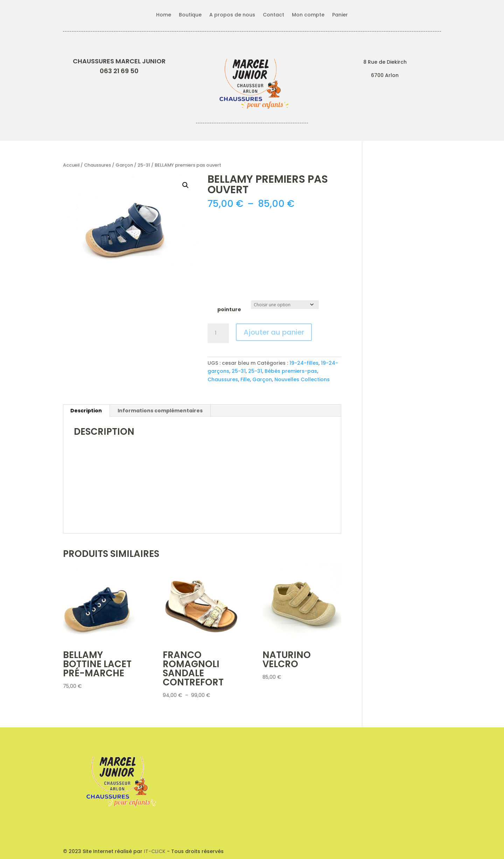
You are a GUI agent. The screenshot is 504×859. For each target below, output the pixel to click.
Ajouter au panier (274, 332)
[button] (185, 185)
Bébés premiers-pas (291, 371)
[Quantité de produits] (218, 333)
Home (164, 15)
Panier (340, 15)
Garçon (124, 165)
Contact (274, 15)
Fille (245, 379)
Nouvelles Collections (302, 379)
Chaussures (97, 165)
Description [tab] (86, 411)
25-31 (144, 165)
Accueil (71, 165)
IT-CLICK (155, 851)
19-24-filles (304, 363)
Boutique (190, 15)
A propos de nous (232, 15)
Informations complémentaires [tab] (160, 411)
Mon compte (308, 15)
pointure (229, 309)
